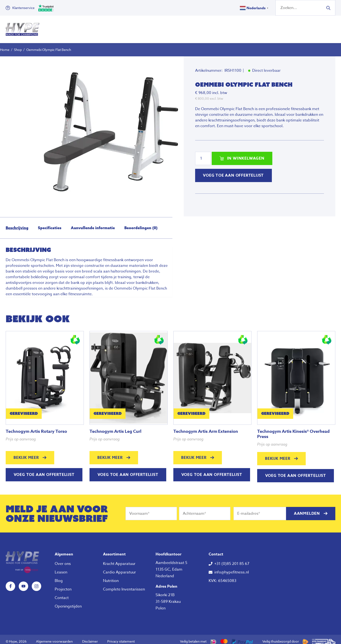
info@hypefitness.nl (232, 568)
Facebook (10, 582)
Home (5, 45)
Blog (59, 577)
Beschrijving (17, 224)
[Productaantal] (203, 154)
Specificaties (50, 224)
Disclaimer (90, 637)
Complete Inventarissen (124, 585)
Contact (62, 594)
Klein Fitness (164, 27)
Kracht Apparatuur (119, 559)
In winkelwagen (246, 154)
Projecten (63, 585)
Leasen (61, 568)
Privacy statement (121, 637)
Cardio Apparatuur (119, 568)
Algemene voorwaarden (54, 637)
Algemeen (64, 550)
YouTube (23, 582)
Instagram (36, 582)
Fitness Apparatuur (115, 27)
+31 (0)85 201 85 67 (232, 559)
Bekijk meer (26, 453)
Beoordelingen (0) (141, 224)
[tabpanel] (112, 129)
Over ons (231, 27)
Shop (18, 45)
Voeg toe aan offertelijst (233, 171)
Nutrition (203, 27)
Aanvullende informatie (93, 224)
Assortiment (114, 550)
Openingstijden (68, 602)
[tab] (17, 224)
